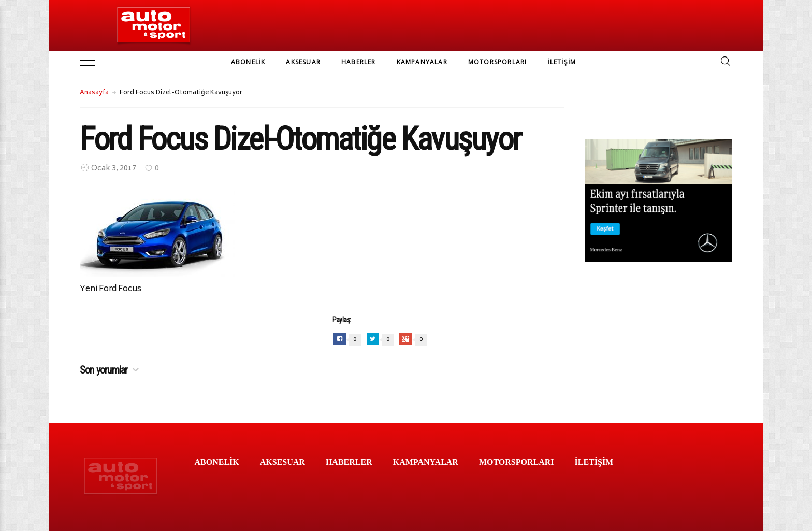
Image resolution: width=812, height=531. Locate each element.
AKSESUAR (303, 62)
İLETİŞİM (562, 62)
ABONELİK (248, 62)
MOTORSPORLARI (498, 62)
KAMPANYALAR (422, 62)
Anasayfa (94, 93)
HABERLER (359, 62)
